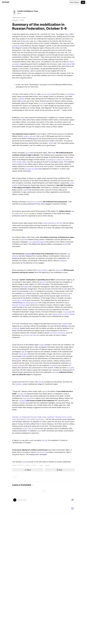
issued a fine (27, 428)
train (40, 382)
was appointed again (36, 242)
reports (58, 270)
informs (55, 372)
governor (43, 282)
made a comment (30, 136)
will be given (23, 354)
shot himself (27, 398)
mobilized (65, 324)
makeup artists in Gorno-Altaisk (63, 314)
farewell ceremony (19, 305)
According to (70, 94)
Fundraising (54, 365)
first (35, 94)
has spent (71, 368)
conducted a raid (18, 300)
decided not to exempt (34, 202)
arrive (27, 153)
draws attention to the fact (53, 223)
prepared (64, 261)
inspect (42, 345)
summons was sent (29, 335)
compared (23, 401)
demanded (24, 287)
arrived (25, 462)
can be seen (46, 94)
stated (51, 143)
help (23, 352)
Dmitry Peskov (42, 270)
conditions (19, 384)
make (24, 356)
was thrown (40, 452)
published (16, 46)
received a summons (57, 333)
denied (65, 244)
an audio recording (32, 169)
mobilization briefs (19, 18)
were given (16, 358)
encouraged (67, 312)
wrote (41, 103)
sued (39, 431)
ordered (32, 291)
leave (24, 293)
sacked (22, 240)
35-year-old (22, 394)
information (64, 293)
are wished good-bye (30, 303)
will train (45, 440)
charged (28, 254)
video (67, 34)
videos (69, 64)
